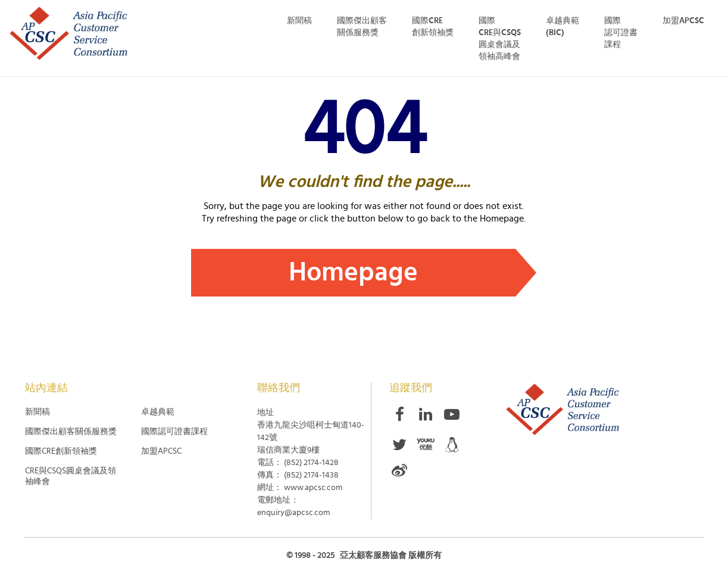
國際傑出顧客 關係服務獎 (362, 27)
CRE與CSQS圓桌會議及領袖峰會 (71, 476)
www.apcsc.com (313, 488)
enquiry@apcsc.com (293, 513)
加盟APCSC (683, 21)
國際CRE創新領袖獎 (433, 27)
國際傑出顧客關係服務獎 (71, 432)
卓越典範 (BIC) (563, 27)
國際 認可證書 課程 (621, 33)
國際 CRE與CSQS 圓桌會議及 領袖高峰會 (500, 39)
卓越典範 (158, 412)
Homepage (353, 272)
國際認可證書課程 (174, 432)
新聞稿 (299, 21)
